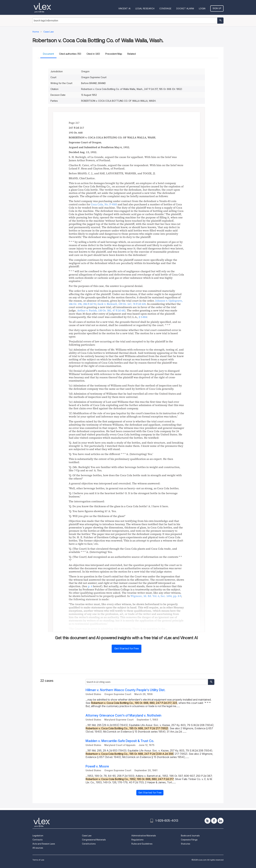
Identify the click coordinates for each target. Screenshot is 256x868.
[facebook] (214, 821)
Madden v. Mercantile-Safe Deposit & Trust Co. (120, 741)
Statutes (185, 844)
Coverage (165, 8)
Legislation (38, 836)
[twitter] (208, 821)
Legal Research (145, 8)
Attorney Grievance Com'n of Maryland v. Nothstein (123, 716)
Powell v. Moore (97, 766)
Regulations (137, 840)
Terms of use (38, 860)
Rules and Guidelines (142, 844)
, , (122, 304)
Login (202, 8)
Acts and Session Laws (44, 844)
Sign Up (217, 8)
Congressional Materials (94, 840)
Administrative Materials (144, 836)
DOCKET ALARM (185, 8)
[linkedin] (221, 821)
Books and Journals (190, 836)
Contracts (37, 840)
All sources (38, 848)
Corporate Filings (189, 840)
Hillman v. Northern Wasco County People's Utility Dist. (125, 690)
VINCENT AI (124, 8)
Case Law (87, 836)
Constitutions (89, 844)
